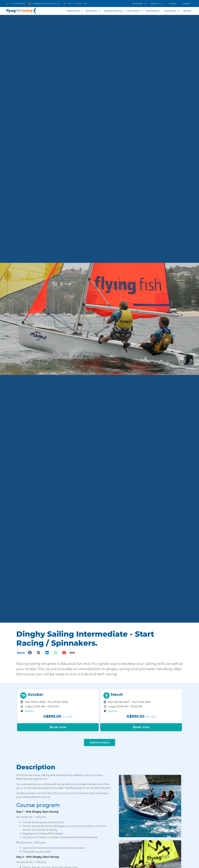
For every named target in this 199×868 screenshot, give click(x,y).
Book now (58, 727)
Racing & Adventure (115, 11)
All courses (140, 4)
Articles (172, 4)
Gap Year (187, 11)
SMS (72, 653)
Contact (186, 4)
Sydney (30, 711)
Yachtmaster (93, 11)
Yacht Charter (135, 11)
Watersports (172, 11)
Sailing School (75, 11)
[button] (30, 653)
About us (157, 4)
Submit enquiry (100, 742)
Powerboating (152, 11)
